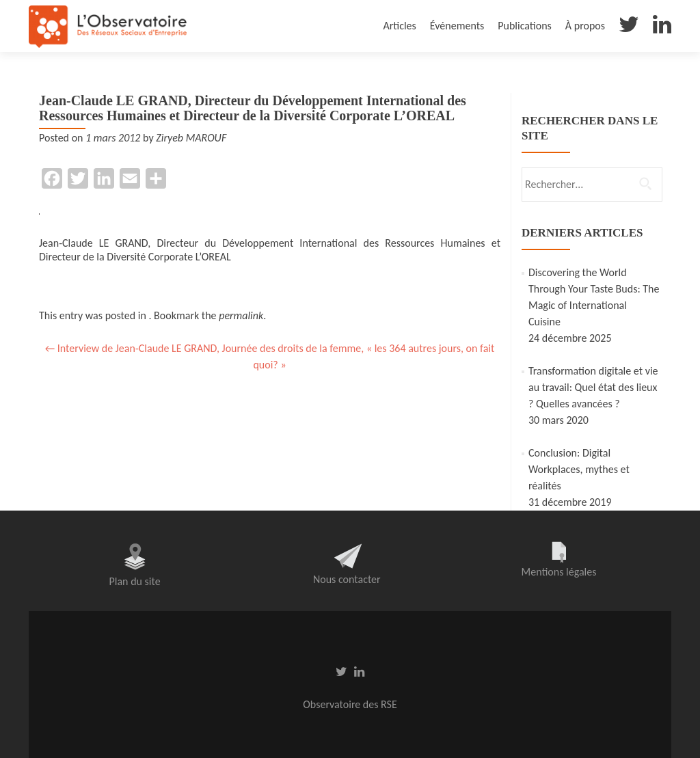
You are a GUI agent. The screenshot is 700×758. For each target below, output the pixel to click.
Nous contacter (347, 579)
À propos (585, 26)
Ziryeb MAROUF (191, 138)
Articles (399, 26)
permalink (241, 315)
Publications (525, 26)
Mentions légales (558, 572)
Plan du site (135, 581)
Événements (457, 26)
